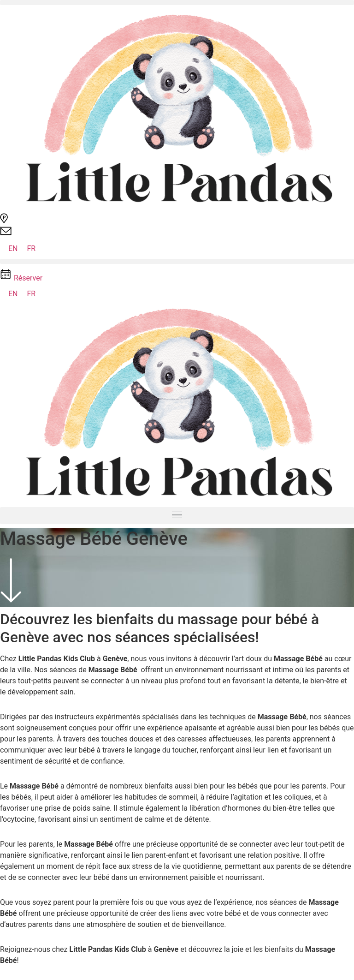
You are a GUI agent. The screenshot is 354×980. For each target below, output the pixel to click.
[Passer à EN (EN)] (13, 249)
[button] (177, 3)
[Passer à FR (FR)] (32, 249)
